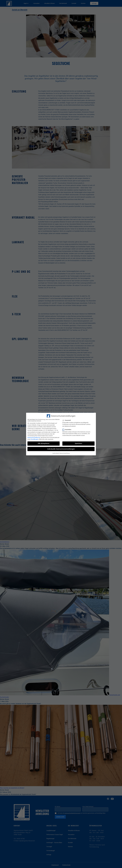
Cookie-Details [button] (56, 453)
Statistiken (67, 430)
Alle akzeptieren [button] (44, 443)
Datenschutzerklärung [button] (65, 453)
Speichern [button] (78, 443)
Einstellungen (35, 439)
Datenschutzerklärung (34, 437)
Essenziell (67, 420)
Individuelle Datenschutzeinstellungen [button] (61, 449)
